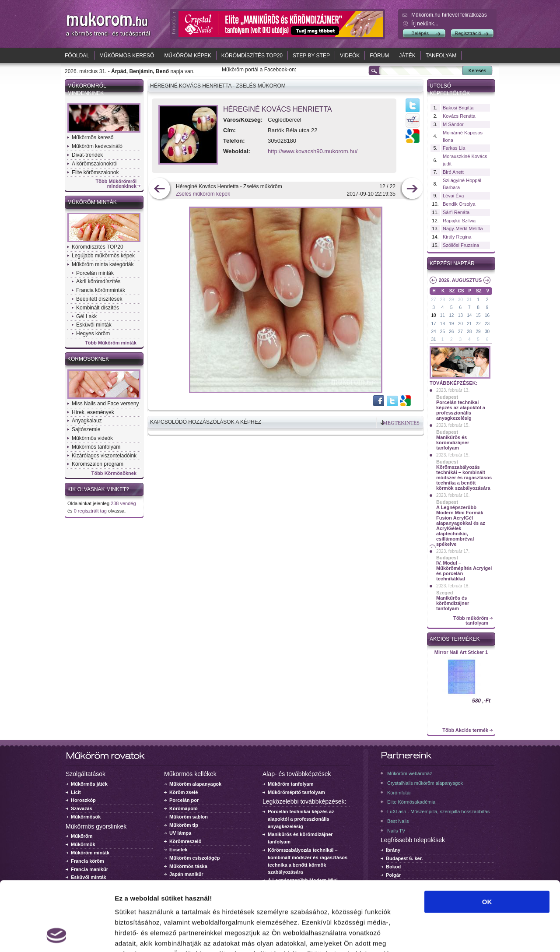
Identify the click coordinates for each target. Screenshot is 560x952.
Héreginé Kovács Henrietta (278, 109)
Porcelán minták (95, 273)
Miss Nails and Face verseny (105, 404)
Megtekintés (401, 423)
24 (433, 332)
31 (469, 300)
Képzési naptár (452, 263)
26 (451, 332)
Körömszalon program (98, 464)
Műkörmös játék (89, 784)
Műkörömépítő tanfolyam (296, 792)
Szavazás (82, 808)
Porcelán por (184, 800)
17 (433, 324)
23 (487, 324)
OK (487, 837)
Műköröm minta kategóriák (103, 264)
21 (469, 324)
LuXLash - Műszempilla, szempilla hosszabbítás (438, 811)
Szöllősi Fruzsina (461, 245)
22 (478, 324)
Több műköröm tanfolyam (471, 621)
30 (460, 300)
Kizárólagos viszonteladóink (104, 456)
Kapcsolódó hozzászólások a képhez (206, 422)
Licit (76, 792)
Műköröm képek (187, 56)
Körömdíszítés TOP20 (252, 56)
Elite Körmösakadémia (411, 802)
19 (451, 324)
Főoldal (77, 56)
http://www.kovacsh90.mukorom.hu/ (313, 151)
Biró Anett (453, 172)
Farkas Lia (454, 148)
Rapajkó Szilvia (459, 221)
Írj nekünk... (425, 24)
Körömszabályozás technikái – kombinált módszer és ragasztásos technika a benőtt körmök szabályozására (464, 478)
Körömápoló (184, 808)
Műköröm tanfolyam (291, 784)
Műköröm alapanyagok (195, 784)
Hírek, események (93, 412)
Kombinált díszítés (98, 308)
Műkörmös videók (92, 438)
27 (433, 300)
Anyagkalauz (87, 421)
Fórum (379, 56)
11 (443, 315)
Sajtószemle (86, 429)
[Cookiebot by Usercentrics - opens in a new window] (57, 935)
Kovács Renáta (459, 116)
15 (478, 315)
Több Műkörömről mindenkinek (116, 184)
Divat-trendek (87, 155)
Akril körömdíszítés (98, 281)
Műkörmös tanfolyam (96, 447)
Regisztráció (468, 33)
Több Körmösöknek (114, 473)
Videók (350, 56)
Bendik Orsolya (459, 204)
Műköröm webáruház (410, 773)
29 (451, 300)
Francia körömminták (101, 290)
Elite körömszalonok (95, 172)
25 (443, 332)
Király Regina (457, 237)
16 (487, 315)
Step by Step (311, 56)
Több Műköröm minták (111, 343)
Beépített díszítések (99, 299)
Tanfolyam (441, 56)
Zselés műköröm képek (203, 194)
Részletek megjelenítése (497, 935)
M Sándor (453, 124)
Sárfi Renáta (456, 212)
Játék (407, 56)
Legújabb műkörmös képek (103, 256)
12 (451, 315)
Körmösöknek (88, 359)
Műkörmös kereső (127, 56)
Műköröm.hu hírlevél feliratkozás (449, 15)
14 (469, 315)
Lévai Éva (453, 196)
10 (433, 315)
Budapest (447, 397)
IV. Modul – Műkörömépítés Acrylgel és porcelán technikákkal (464, 571)
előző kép (159, 189)
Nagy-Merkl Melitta (463, 228)
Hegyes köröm (93, 334)
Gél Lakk (86, 316)
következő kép (412, 189)
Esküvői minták (94, 325)
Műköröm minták (92, 202)
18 (443, 324)
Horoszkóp (83, 800)
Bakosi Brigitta (458, 108)
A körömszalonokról (95, 164)
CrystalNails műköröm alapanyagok (425, 783)
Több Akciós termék (465, 730)
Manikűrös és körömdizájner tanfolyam (453, 443)
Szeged (445, 593)
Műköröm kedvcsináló (97, 146)
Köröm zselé (184, 792)
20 (460, 324)
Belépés (420, 33)
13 (460, 315)
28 (443, 300)
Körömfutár (399, 793)
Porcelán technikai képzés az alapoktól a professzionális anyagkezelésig (461, 410)
